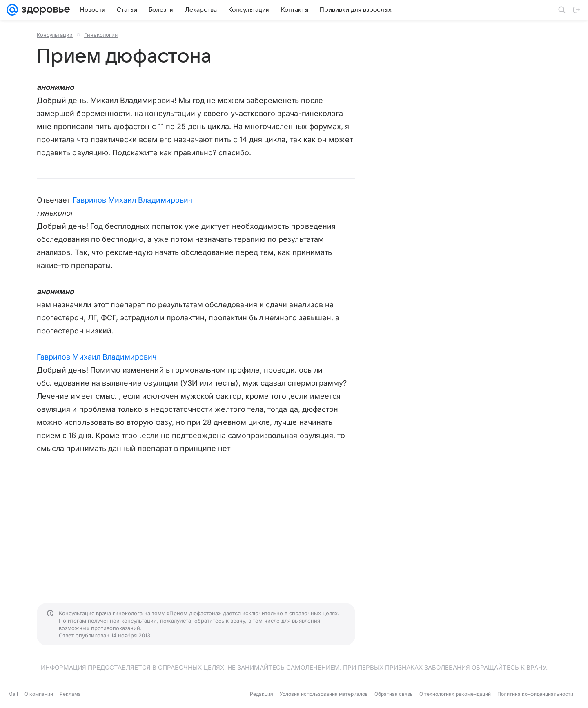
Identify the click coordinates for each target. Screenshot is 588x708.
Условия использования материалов (324, 694)
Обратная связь (394, 694)
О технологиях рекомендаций (455, 694)
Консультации (55, 35)
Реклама (70, 694)
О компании (39, 694)
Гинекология (101, 35)
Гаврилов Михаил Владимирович (133, 200)
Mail (13, 694)
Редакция (262, 694)
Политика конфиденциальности (535, 694)
